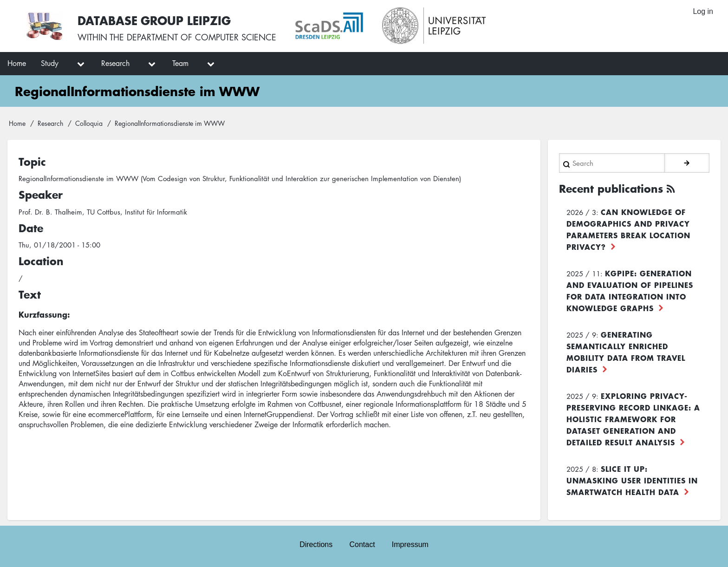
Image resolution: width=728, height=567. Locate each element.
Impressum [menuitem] (410, 544)
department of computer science (201, 37)
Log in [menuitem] (703, 11)
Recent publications (611, 189)
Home (17, 123)
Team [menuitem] (180, 63)
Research (50, 123)
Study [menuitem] (50, 63)
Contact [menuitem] (362, 544)
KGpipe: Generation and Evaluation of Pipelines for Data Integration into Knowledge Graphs (630, 290)
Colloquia (89, 123)
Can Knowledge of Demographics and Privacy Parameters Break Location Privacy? (628, 229)
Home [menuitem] (17, 63)
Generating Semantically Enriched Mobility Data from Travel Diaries (626, 352)
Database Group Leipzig (154, 20)
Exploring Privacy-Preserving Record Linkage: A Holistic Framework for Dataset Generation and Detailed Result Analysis (633, 419)
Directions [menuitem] (316, 544)
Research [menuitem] (115, 63)
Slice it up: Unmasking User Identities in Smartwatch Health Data (632, 480)
